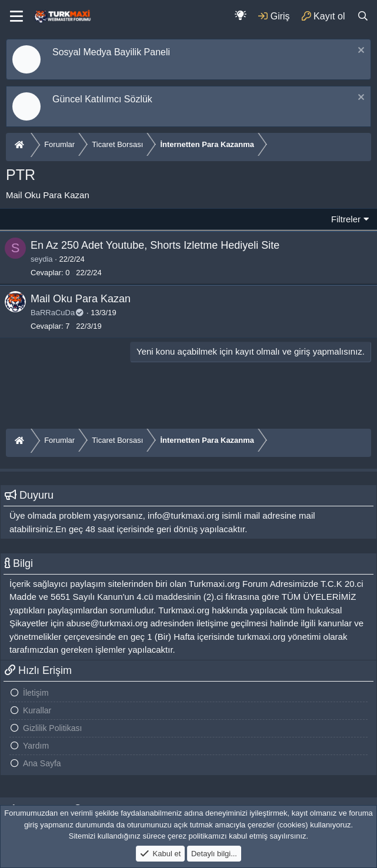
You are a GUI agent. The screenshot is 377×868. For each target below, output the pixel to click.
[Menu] (16, 16)
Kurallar (37, 710)
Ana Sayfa (42, 763)
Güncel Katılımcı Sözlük (102, 99)
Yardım (36, 746)
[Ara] (363, 16)
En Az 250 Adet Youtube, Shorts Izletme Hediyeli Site (155, 245)
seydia (42, 259)
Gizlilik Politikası (52, 728)
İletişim (36, 693)
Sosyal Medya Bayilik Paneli (111, 52)
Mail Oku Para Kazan (81, 299)
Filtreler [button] (346, 219)
